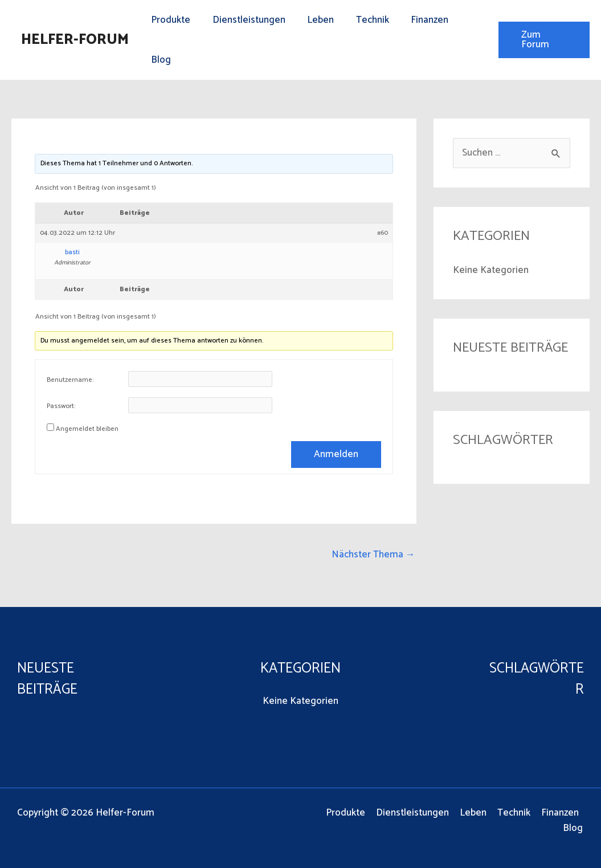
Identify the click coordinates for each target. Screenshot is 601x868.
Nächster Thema (373, 555)
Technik (363, 20)
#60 (383, 233)
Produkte (169, 20)
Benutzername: (70, 380)
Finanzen (418, 20)
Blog (160, 60)
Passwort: (61, 406)
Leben (314, 20)
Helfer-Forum (75, 40)
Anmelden (336, 454)
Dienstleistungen (245, 20)
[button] (542, 40)
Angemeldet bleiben (87, 429)
